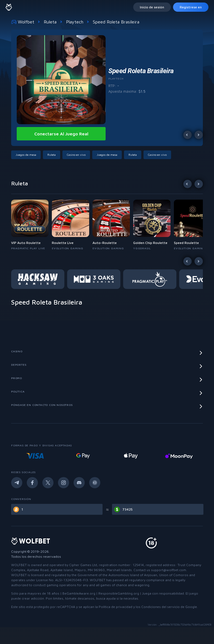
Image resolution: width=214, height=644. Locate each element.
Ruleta (50, 22)
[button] (27, 155)
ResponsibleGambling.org (119, 593)
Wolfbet (23, 22)
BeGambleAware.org (79, 593)
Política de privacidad (115, 607)
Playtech (75, 22)
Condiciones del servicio (160, 607)
